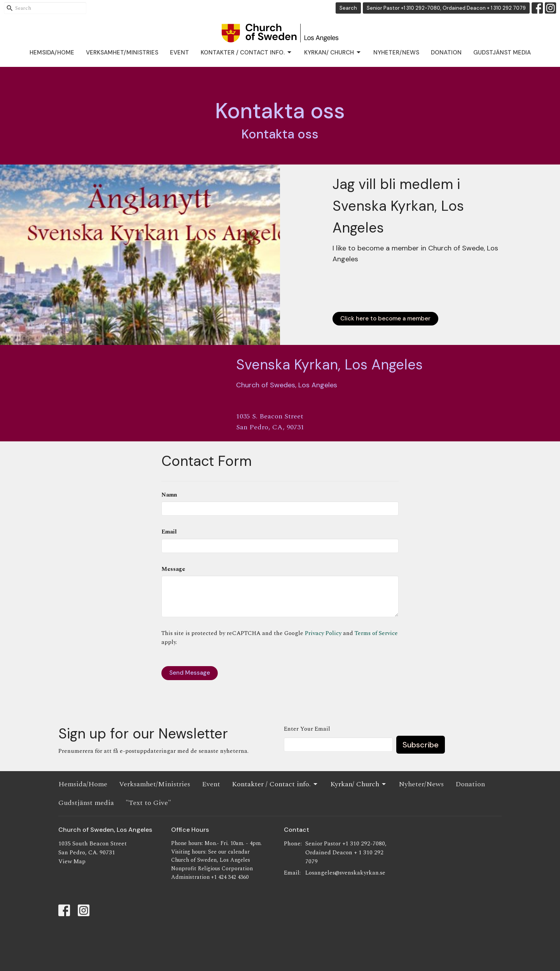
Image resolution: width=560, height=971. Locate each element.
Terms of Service (376, 633)
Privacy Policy (323, 633)
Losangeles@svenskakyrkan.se (345, 873)
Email (169, 532)
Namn (169, 495)
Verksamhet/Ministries (122, 52)
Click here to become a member (385, 318)
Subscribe (421, 745)
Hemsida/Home (52, 52)
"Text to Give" (148, 803)
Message (173, 569)
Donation (446, 52)
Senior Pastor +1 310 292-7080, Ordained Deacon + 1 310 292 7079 (446, 8)
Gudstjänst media (502, 52)
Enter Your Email (307, 729)
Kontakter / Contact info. (247, 53)
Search (348, 8)
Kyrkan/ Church (333, 53)
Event (179, 52)
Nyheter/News (396, 52)
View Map (72, 862)
